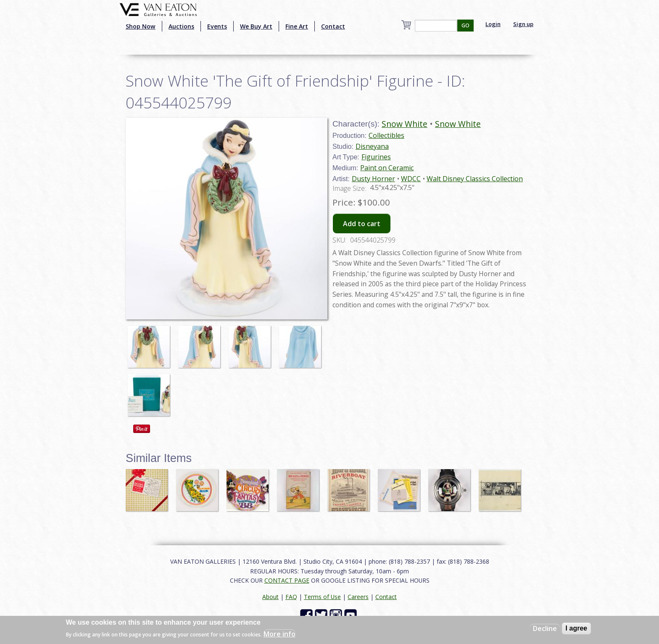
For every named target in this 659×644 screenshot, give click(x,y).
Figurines (376, 157)
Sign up (523, 24)
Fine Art (297, 26)
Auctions (181, 26)
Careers (358, 597)
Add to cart (362, 224)
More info (279, 634)
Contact (333, 26)
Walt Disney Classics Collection (475, 179)
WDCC (411, 179)
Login (493, 24)
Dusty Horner (373, 179)
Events (217, 26)
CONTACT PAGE (287, 580)
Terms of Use (322, 597)
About (270, 597)
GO (465, 25)
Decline (545, 628)
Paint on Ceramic (387, 168)
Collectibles (386, 135)
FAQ (291, 597)
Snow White (405, 124)
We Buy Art (256, 26)
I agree (577, 628)
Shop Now (141, 26)
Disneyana (372, 146)
